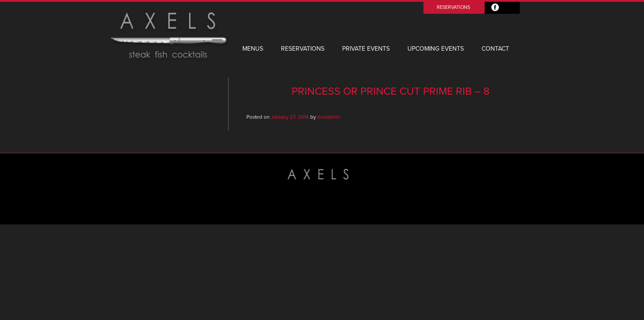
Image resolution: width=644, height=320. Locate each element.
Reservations (453, 7)
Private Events (366, 49)
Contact (495, 49)
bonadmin (329, 117)
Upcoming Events (436, 49)
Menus (253, 49)
